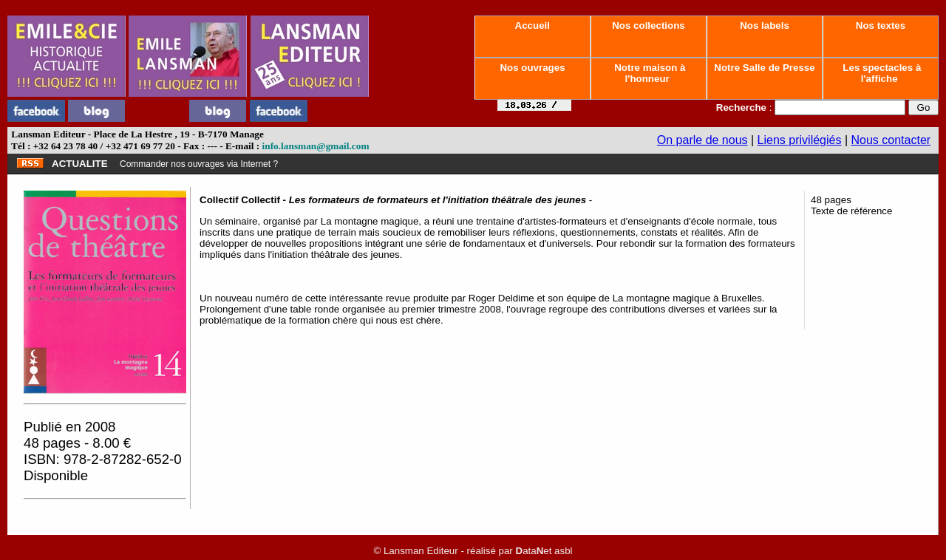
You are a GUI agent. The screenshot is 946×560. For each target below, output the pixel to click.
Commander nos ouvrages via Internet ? (199, 164)
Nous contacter (891, 140)
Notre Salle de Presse (765, 68)
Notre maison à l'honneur (649, 73)
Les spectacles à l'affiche (881, 73)
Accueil (532, 25)
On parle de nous (702, 140)
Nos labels (764, 25)
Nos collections (649, 25)
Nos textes (881, 25)
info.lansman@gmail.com (316, 146)
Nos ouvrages (533, 68)
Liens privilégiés (800, 140)
